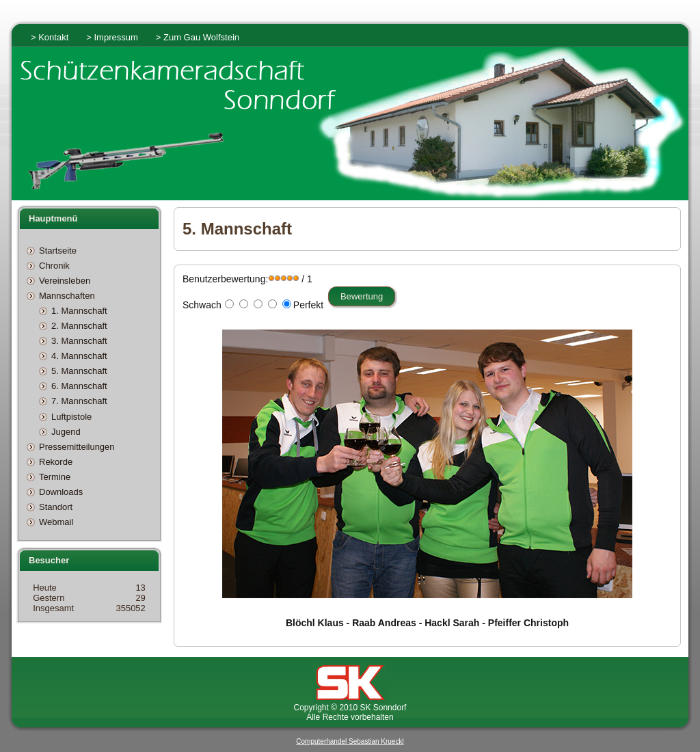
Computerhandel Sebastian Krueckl (350, 741)
